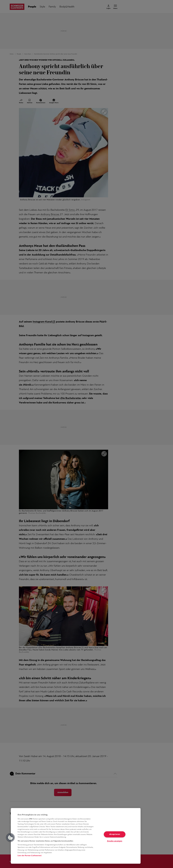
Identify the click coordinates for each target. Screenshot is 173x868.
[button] (10, 838)
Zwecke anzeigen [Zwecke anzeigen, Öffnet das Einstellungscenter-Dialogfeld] (115, 841)
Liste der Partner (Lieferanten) (30, 856)
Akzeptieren (115, 834)
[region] (76, 836)
